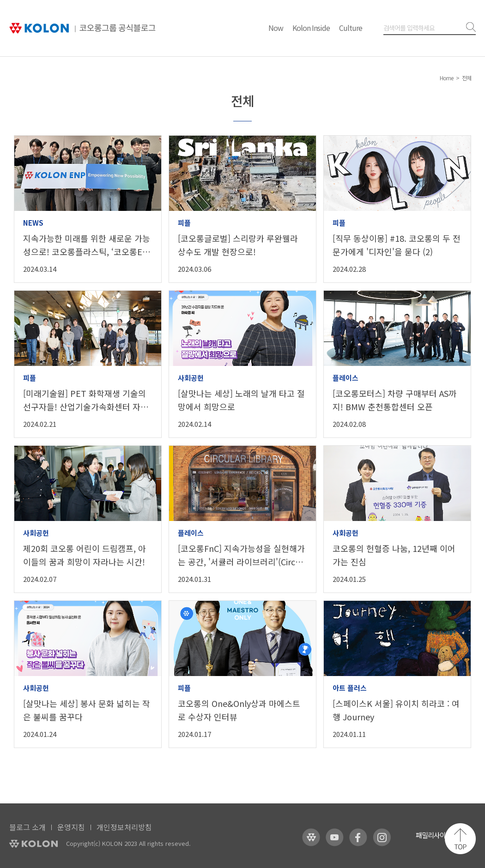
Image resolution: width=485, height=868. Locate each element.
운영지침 (71, 827)
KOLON (33, 844)
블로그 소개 (27, 827)
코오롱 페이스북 (358, 837)
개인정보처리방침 (124, 827)
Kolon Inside (311, 28)
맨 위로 (460, 839)
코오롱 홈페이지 (311, 837)
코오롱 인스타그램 (382, 837)
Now (276, 28)
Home (446, 78)
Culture (351, 28)
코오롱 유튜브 (335, 837)
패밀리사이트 (434, 835)
